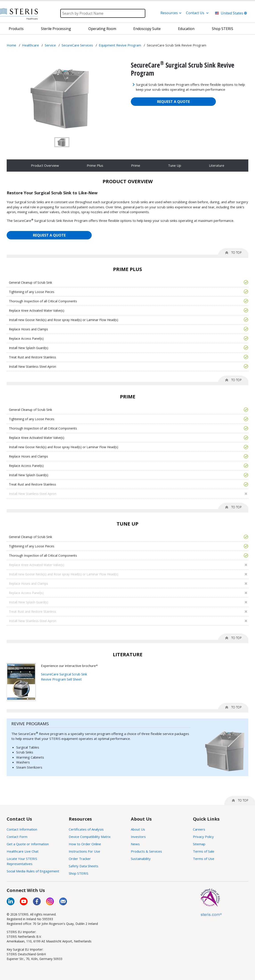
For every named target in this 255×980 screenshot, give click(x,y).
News (135, 844)
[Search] (103, 13)
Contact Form (17, 837)
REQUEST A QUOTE (173, 102)
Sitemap (199, 844)
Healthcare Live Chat (23, 851)
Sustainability (141, 859)
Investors (138, 837)
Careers (199, 829)
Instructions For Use (84, 851)
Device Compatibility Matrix (90, 837)
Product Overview (45, 165)
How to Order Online (85, 844)
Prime (136, 165)
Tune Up (175, 165)
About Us (138, 829)
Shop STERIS (79, 873)
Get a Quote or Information (28, 844)
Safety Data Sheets (84, 866)
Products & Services (146, 851)
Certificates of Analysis (86, 829)
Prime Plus (95, 165)
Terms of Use (204, 859)
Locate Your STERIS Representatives (22, 861)
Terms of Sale (204, 851)
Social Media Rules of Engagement (33, 871)
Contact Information (22, 829)
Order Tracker (80, 859)
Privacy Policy (203, 837)
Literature (217, 165)
